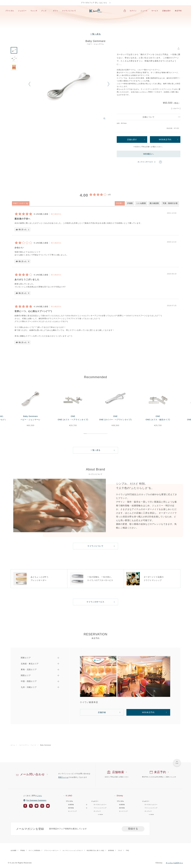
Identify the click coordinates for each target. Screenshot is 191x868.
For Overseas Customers (35, 800)
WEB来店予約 (165, 140)
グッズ (44, 11)
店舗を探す (167, 11)
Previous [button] (30, 84)
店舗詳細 (102, 712)
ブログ (120, 850)
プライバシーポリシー (51, 850)
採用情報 (111, 850)
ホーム (13, 745)
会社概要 (14, 850)
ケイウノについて (69, 11)
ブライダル (10, 11)
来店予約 (178, 11)
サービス (155, 11)
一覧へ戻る (95, 34)
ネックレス (97, 811)
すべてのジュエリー (100, 805)
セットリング (72, 811)
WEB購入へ (149, 154)
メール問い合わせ (32, 774)
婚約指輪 (122, 808)
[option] (69, 84)
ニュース (144, 11)
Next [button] (108, 84)
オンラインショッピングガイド (73, 850)
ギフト (56, 11)
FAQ (128, 850)
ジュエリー (22, 11)
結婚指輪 (122, 805)
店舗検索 (118, 772)
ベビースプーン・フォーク (28, 745)
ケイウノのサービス (96, 602)
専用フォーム (63, 777)
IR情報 (23, 850)
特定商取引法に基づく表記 (95, 850)
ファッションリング (100, 808)
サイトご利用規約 (34, 850)
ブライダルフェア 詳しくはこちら (94, 3)
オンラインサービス (145, 162)
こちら (39, 796)
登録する (133, 829)
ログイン (133, 11)
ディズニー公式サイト (174, 863)
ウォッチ (34, 11)
